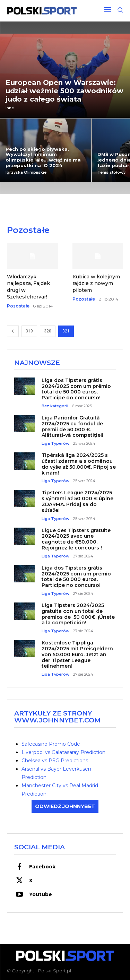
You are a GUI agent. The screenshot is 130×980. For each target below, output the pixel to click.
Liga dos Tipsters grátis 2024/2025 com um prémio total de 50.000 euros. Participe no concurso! (76, 576)
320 (48, 331)
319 (29, 331)
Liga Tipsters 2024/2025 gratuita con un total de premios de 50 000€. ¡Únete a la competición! (78, 614)
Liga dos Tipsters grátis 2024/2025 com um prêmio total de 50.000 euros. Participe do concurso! (76, 389)
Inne (10, 108)
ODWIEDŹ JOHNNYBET (65, 806)
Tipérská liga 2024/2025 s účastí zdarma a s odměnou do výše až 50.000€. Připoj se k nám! (79, 464)
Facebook (42, 867)
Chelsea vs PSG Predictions (55, 761)
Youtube (41, 894)
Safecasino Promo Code (51, 744)
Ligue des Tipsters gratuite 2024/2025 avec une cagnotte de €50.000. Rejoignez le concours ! (76, 539)
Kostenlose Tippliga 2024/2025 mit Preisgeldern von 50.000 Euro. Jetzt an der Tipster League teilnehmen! (77, 654)
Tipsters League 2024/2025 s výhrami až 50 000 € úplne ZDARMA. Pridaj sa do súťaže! (77, 501)
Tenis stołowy (111, 172)
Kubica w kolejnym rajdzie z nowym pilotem (96, 283)
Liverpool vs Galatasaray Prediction (63, 752)
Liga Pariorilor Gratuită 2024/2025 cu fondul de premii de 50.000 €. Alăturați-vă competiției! (72, 426)
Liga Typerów (55, 444)
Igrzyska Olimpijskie (26, 172)
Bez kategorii (55, 406)
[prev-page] (13, 331)
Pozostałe (18, 306)
